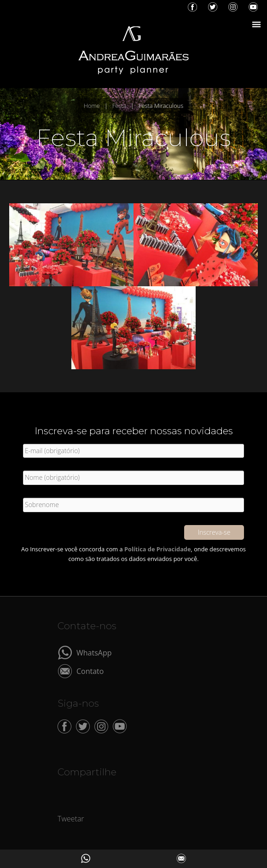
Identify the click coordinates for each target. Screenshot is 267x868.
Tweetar (71, 819)
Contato (90, 670)
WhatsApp (94, 652)
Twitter (213, 7)
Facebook (192, 7)
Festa (119, 106)
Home (92, 106)
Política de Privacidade (158, 549)
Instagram (233, 7)
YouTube (253, 7)
